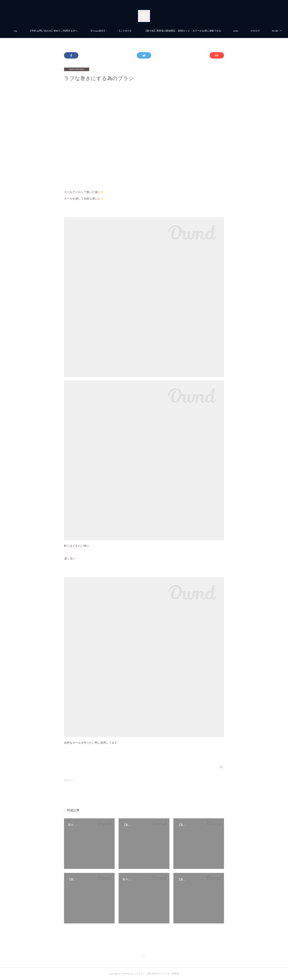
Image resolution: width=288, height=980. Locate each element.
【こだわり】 (141, 31)
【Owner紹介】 (113, 31)
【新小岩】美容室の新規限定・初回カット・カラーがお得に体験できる (198, 31)
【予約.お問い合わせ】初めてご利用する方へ (69, 31)
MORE (252, 31)
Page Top (144, 958)
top (31, 31)
